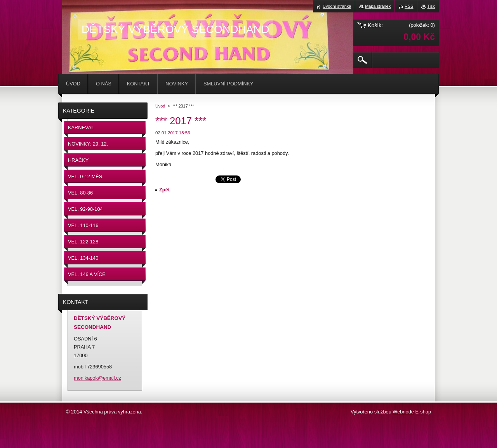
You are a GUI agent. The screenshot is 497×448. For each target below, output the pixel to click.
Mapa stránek (378, 6)
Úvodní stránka (337, 6)
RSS (409, 6)
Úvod (160, 106)
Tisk (431, 6)
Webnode (403, 412)
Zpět (164, 190)
